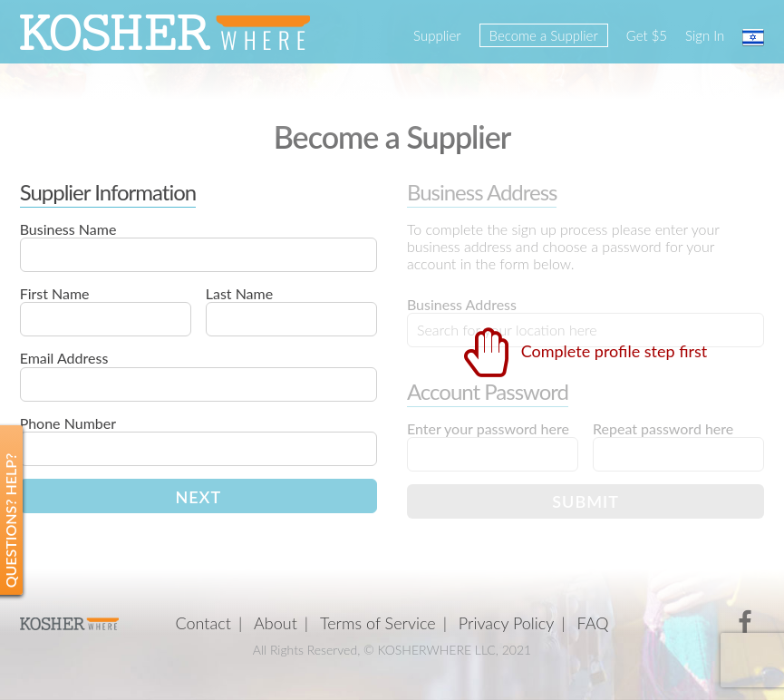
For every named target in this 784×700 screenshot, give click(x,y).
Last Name (239, 293)
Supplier (437, 35)
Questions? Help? (10, 521)
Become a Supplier (544, 35)
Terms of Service (378, 623)
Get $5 (647, 35)
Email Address (64, 358)
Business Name (68, 229)
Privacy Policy (507, 623)
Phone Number (68, 423)
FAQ (593, 623)
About (276, 623)
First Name (55, 293)
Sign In (705, 35)
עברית (753, 37)
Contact (203, 623)
